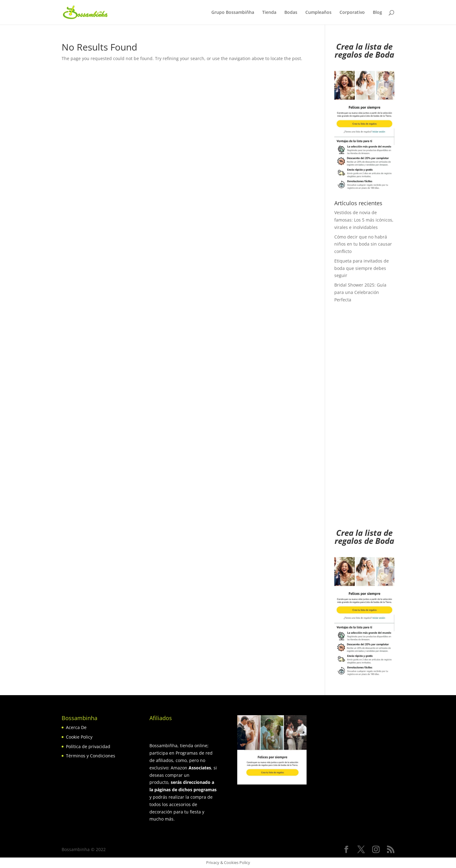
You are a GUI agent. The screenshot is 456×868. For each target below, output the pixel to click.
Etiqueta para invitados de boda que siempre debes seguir (362, 268)
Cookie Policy (79, 737)
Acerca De (76, 727)
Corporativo (352, 13)
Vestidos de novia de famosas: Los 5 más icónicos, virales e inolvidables (364, 220)
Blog (377, 13)
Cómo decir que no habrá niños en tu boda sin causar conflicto (363, 244)
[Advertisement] (364, 420)
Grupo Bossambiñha (233, 13)
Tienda (269, 13)
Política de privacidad (88, 746)
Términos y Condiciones (91, 756)
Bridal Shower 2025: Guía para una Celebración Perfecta (360, 292)
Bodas (291, 13)
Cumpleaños (318, 13)
